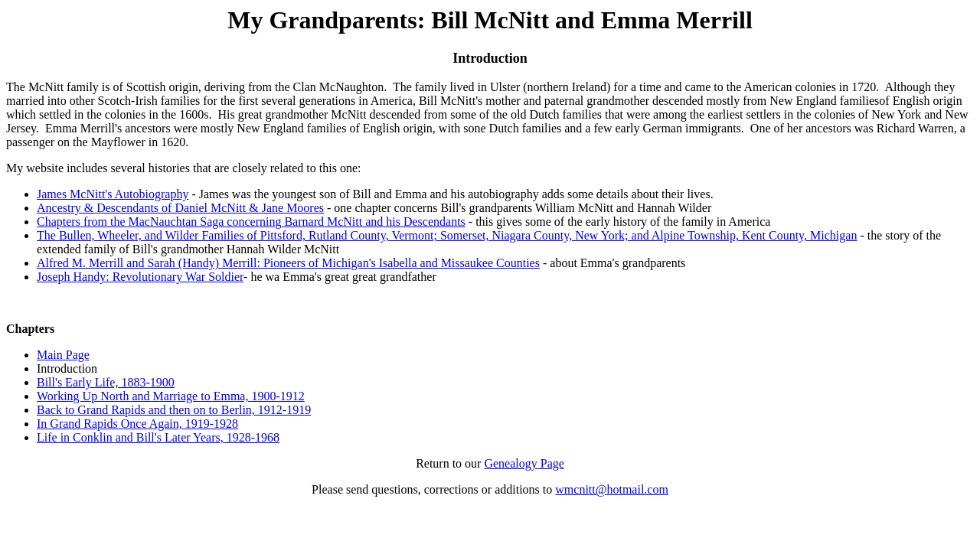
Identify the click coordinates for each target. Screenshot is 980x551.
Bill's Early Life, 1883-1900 (106, 382)
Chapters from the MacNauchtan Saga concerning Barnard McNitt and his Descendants (251, 222)
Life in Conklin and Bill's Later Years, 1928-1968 (158, 437)
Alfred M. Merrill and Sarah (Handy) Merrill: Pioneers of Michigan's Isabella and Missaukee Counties (288, 263)
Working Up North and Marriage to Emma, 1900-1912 (171, 396)
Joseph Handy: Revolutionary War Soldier (140, 277)
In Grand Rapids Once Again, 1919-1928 (137, 424)
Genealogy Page (524, 463)
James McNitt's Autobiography (113, 194)
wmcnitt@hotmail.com (612, 489)
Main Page (63, 355)
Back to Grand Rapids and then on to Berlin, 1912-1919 (174, 410)
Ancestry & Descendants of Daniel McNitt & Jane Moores (180, 208)
